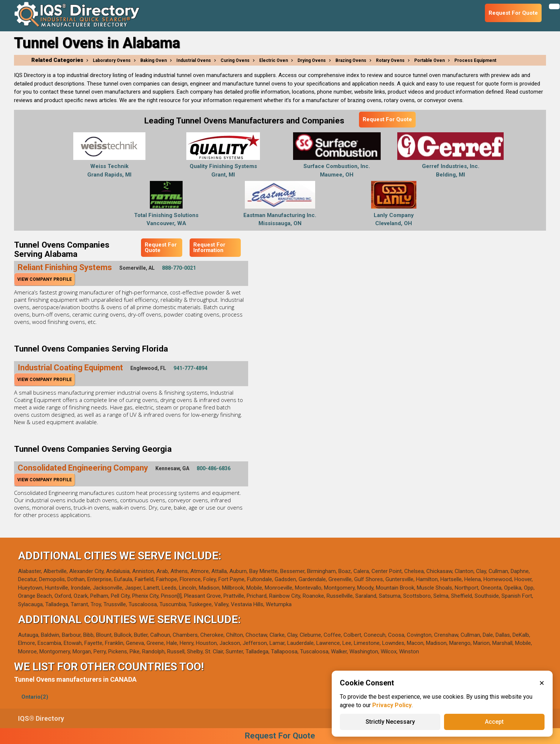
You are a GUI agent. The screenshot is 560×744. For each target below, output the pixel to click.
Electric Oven (274, 60)
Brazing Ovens (351, 60)
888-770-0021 (179, 268)
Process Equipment (475, 60)
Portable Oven (429, 60)
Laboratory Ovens (112, 60)
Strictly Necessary (390, 722)
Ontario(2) (35, 697)
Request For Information (209, 247)
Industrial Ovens (194, 60)
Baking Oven (154, 60)
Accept (494, 722)
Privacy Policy (392, 705)
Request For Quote (387, 119)
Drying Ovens (312, 60)
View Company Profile (45, 279)
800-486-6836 (214, 468)
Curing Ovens (235, 60)
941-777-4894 (190, 368)
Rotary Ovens (390, 60)
